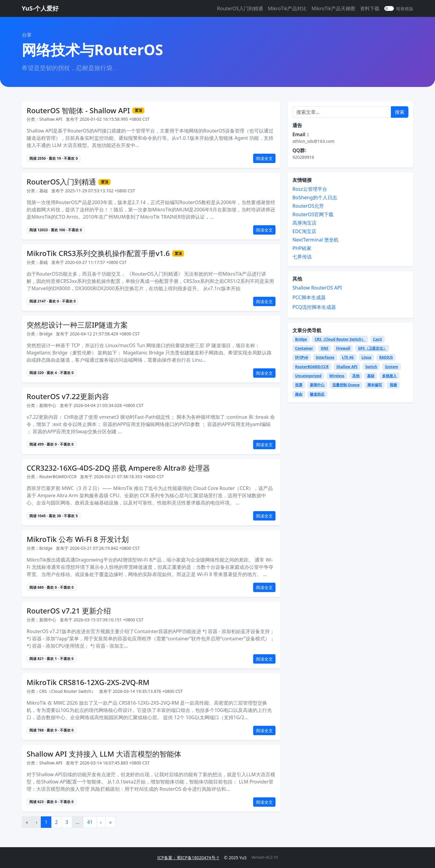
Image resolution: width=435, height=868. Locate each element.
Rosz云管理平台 (310, 189)
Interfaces (325, 357)
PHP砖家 (302, 248)
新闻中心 (317, 385)
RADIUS (386, 357)
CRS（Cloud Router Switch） (340, 339)
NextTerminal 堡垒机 (316, 240)
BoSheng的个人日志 (315, 197)
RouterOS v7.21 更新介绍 (69, 611)
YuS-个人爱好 (40, 8)
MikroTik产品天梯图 (333, 8)
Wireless (337, 376)
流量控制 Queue (346, 385)
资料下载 (370, 8)
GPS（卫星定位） (372, 348)
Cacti (377, 339)
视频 (393, 385)
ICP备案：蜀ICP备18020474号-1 (188, 858)
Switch (371, 367)
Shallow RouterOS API (317, 288)
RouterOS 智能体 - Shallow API (78, 111)
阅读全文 (264, 158)
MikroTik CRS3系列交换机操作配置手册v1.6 (98, 253)
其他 (356, 376)
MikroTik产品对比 (287, 8)
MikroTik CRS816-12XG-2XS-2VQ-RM (88, 682)
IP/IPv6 (302, 357)
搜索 (400, 112)
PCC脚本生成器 (309, 297)
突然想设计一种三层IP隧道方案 (77, 325)
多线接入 (389, 376)
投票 (299, 385)
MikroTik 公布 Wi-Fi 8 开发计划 (78, 539)
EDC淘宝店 (304, 231)
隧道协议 (317, 394)
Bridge (301, 339)
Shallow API (347, 367)
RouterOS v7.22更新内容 (68, 397)
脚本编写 (375, 385)
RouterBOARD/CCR (312, 367)
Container (304, 348)
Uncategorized (308, 376)
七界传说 (302, 257)
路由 (299, 394)
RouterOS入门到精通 (240, 8)
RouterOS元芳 (308, 206)
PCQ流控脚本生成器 (314, 307)
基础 (371, 376)
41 (90, 822)
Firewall (343, 348)
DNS (325, 348)
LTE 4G (348, 357)
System (391, 367)
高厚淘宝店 (304, 223)
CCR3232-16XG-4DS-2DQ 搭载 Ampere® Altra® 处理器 (118, 468)
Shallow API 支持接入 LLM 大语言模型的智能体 (104, 754)
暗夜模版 (405, 9)
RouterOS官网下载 (313, 214)
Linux (367, 357)
